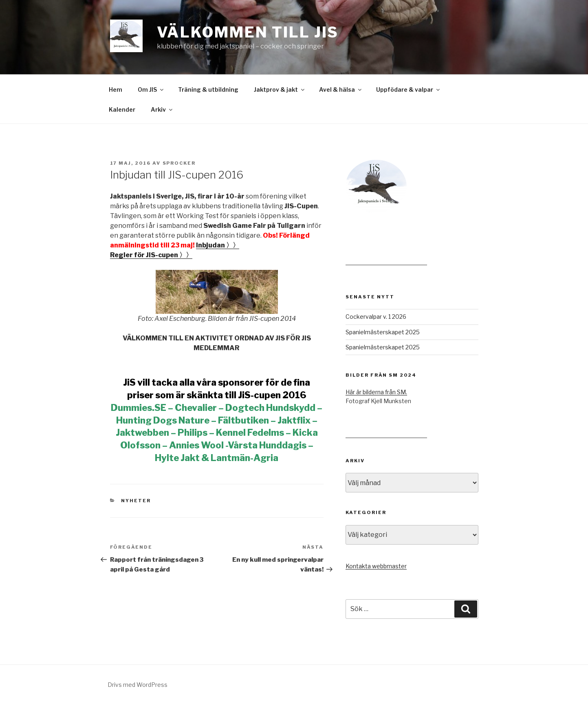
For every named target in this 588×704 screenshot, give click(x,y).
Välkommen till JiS (248, 32)
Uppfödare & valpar (409, 89)
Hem (116, 89)
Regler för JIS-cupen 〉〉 (151, 255)
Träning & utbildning (208, 89)
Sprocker (179, 163)
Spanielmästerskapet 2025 (383, 332)
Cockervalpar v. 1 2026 (376, 317)
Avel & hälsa (341, 89)
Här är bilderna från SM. (376, 392)
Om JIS (151, 89)
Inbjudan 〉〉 (218, 245)
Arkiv (162, 109)
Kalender (122, 109)
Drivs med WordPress (138, 685)
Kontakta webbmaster (376, 566)
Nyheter (136, 501)
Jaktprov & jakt (280, 89)
